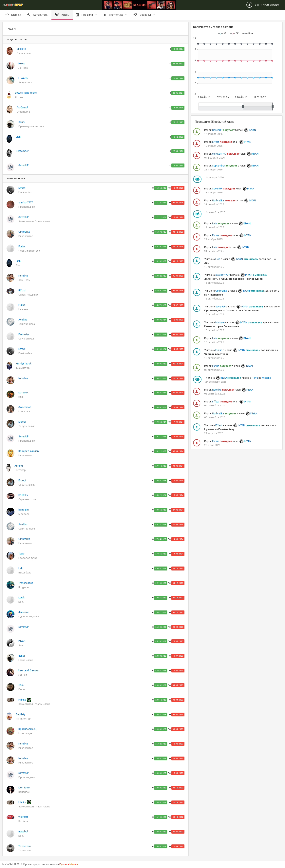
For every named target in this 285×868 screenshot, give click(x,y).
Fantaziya (24, 334)
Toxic (21, 554)
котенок (23, 392)
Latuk (22, 598)
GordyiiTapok (24, 364)
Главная (13, 15)
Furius (22, 246)
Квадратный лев (29, 451)
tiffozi (22, 290)
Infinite (22, 700)
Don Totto (24, 788)
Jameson (24, 612)
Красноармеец (27, 729)
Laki (21, 568)
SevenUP (23, 165)
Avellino (23, 320)
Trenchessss (26, 583)
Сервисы (142, 15)
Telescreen (25, 846)
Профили (85, 15)
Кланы (62, 15)
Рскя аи (69, 864)
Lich (18, 137)
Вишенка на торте (26, 93)
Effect (22, 188)
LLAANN (23, 78)
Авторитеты (38, 15)
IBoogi (22, 422)
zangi (22, 656)
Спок (21, 685)
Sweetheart (25, 407)
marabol (23, 831)
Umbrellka (24, 232)
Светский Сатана (28, 670)
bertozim (24, 510)
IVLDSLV (23, 495)
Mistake (21, 49)
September (22, 151)
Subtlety (20, 714)
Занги (22, 122)
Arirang (19, 466)
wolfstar (23, 817)
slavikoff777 (26, 202)
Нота (21, 63)
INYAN (22, 641)
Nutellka (23, 276)
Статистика (114, 15)
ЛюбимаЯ (22, 107)
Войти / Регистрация (263, 5)
